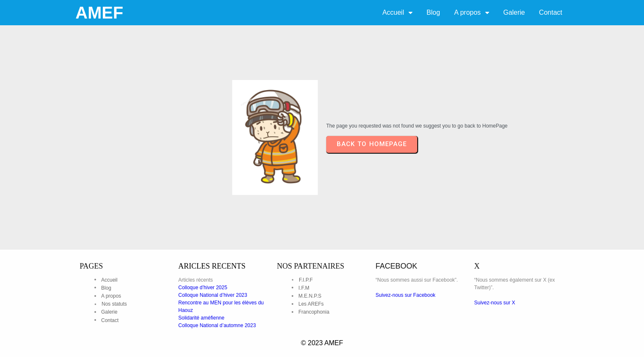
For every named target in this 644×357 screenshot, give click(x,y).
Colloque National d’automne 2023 (217, 325)
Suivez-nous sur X (495, 303)
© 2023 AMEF (322, 343)
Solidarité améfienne (201, 318)
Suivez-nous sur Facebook (405, 295)
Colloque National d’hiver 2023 (213, 295)
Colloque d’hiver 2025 (203, 288)
